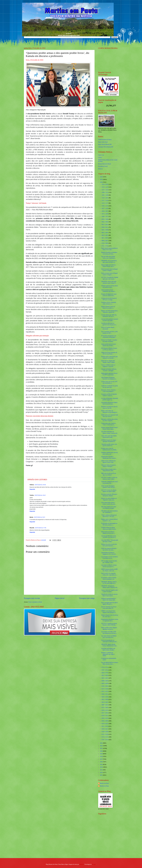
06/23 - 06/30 (105, 675)
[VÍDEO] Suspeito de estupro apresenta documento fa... (109, 441)
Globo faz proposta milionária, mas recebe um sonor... (109, 549)
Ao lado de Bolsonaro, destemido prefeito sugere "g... (110, 399)
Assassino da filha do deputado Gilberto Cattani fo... (109, 395)
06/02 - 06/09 (105, 683)
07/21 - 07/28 (105, 246)
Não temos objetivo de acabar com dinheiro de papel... (109, 508)
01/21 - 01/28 (105, 734)
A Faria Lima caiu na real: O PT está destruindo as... (109, 382)
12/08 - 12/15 (105, 192)
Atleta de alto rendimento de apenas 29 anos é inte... (108, 462)
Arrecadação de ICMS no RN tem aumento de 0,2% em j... (109, 633)
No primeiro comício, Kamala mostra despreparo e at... (109, 578)
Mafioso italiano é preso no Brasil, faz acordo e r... (108, 307)
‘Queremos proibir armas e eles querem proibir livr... (109, 445)
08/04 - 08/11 (105, 241)
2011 (101, 775)
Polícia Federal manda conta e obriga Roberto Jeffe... (109, 470)
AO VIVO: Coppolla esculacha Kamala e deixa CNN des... (109, 624)
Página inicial (60, 598)
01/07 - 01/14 (105, 740)
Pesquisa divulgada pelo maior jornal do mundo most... (109, 295)
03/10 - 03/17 (105, 716)
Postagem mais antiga (87, 598)
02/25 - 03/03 (105, 721)
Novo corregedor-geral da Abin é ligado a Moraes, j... (109, 603)
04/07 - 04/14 (105, 705)
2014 (101, 767)
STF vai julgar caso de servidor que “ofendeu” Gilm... (109, 562)
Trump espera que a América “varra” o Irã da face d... (108, 424)
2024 (101, 182)
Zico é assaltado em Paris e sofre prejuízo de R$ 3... (109, 332)
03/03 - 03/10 (105, 718)
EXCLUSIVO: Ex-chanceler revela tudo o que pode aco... (109, 574)
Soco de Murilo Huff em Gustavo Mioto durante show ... (110, 663)
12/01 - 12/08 (105, 195)
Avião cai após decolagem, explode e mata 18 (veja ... (109, 487)
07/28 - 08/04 (105, 243)
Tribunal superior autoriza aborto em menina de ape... (109, 287)
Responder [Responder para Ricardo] (32, 532)
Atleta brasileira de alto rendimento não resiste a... (108, 291)
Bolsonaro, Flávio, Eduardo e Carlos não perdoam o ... (109, 391)
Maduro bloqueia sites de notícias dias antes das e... (110, 616)
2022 (101, 746)
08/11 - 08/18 (105, 238)
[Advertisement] (109, 844)
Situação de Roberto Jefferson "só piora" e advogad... (109, 370)
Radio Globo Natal (103, 142)
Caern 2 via (101, 155)
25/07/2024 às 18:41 (40, 495)
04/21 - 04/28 (105, 700)
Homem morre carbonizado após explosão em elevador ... (109, 357)
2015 (101, 764)
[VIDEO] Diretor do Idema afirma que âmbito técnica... (109, 528)
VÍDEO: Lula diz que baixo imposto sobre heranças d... (109, 612)
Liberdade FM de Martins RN (106, 147)
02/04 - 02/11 (105, 729)
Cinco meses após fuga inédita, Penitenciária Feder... (109, 437)
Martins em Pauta (104, 783)
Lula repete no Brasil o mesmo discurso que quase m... (109, 566)
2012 (101, 773)
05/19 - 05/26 (105, 689)
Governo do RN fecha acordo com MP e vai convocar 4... (109, 537)
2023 (101, 743)
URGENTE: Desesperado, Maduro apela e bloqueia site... (110, 587)
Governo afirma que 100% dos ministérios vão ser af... (109, 316)
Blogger (94, 864)
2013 (101, 770)
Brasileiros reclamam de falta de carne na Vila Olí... (109, 407)
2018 (101, 756)
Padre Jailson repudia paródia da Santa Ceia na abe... (109, 249)
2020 (101, 751)
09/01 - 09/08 (105, 230)
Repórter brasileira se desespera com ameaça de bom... (109, 253)
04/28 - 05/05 (105, 697)
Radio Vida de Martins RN (105, 144)
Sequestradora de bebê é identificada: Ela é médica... (109, 457)
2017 (101, 759)
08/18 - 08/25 (105, 235)
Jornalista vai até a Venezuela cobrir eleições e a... (109, 303)
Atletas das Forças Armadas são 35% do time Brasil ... (109, 353)
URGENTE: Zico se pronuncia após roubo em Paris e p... (109, 261)
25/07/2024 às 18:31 (40, 517)
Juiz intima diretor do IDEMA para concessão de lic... (109, 637)
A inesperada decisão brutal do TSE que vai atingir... (109, 299)
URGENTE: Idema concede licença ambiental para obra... (109, 645)
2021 (101, 748)
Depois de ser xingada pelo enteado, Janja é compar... (108, 362)
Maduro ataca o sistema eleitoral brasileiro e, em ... (109, 520)
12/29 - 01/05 (105, 184)
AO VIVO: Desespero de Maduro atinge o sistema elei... (110, 432)
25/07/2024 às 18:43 (40, 485)
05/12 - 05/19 (105, 691)
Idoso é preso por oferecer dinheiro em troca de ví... (108, 533)
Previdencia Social (103, 166)
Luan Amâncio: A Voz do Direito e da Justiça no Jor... (109, 558)
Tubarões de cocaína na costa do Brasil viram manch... (109, 595)
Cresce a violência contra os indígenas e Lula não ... (108, 366)
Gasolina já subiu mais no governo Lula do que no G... (109, 324)
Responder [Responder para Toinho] (32, 511)
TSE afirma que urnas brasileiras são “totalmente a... (109, 512)
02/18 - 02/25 (105, 724)
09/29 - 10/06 (105, 219)
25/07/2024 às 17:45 (40, 528)
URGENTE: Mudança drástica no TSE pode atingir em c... (109, 583)
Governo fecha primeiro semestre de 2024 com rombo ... (110, 320)
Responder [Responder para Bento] (32, 522)
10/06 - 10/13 (105, 217)
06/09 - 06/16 (105, 681)
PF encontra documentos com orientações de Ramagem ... (109, 337)
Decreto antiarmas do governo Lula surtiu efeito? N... (109, 608)
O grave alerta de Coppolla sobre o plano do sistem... (109, 591)
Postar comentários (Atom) (35, 602)
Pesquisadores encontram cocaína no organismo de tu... (110, 620)
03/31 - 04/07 (105, 708)
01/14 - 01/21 (105, 737)
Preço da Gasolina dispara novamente (108, 328)
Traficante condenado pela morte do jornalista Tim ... (109, 482)
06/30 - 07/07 (105, 673)
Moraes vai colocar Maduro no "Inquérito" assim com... (109, 499)
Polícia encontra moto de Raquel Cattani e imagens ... (109, 270)
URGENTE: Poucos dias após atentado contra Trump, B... (109, 282)
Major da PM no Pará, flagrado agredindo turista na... (109, 628)
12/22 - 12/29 (105, 187)
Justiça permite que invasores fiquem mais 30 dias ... (109, 345)
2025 (101, 180)
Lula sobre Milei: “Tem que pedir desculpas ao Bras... (110, 541)
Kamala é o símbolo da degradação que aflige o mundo (108, 654)
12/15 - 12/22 (105, 190)
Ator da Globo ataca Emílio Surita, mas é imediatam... (108, 257)
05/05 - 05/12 (105, 694)
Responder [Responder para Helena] (32, 489)
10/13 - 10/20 (105, 214)
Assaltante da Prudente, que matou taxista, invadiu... (108, 649)
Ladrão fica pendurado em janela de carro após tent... (109, 387)
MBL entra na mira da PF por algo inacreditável (109, 474)
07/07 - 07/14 (105, 670)
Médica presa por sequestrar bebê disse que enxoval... (110, 416)
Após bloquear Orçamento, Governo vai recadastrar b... (109, 378)
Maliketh (82, 864)
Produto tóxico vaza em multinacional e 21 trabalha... (109, 449)
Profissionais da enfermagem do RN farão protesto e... (109, 524)
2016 (101, 762)
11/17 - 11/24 (105, 200)
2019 (101, 754)
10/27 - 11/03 (105, 208)
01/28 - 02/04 (105, 732)
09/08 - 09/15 (105, 227)
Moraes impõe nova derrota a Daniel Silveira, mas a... (109, 266)
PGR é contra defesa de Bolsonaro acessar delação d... (109, 412)
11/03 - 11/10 (105, 206)
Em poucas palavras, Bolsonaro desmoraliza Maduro (109, 495)
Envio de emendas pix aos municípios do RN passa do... (109, 641)
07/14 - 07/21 (105, 667)
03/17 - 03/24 (105, 713)
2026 (101, 177)
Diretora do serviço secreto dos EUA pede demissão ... (109, 545)
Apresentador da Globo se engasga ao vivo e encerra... (109, 553)
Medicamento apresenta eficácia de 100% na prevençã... (109, 374)
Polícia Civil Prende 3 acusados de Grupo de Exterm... (109, 341)
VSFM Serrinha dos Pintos (105, 140)
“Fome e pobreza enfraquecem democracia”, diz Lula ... (109, 516)
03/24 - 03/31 (105, 710)
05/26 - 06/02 (105, 686)
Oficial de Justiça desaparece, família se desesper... (109, 466)
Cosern (100, 157)
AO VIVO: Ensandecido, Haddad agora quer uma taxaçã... (110, 278)
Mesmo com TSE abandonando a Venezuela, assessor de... (110, 312)
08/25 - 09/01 (105, 233)
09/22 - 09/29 (105, 222)
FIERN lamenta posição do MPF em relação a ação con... (109, 570)
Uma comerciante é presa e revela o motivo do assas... (109, 503)
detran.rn (100, 169)
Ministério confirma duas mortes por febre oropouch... (109, 420)
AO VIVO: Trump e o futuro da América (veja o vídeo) (109, 478)
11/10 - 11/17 (105, 203)
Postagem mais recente (32, 598)
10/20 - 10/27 (105, 211)
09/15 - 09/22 (105, 225)
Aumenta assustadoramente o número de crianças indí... (109, 599)
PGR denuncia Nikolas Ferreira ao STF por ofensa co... (109, 349)
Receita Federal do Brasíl (105, 164)
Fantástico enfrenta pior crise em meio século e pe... (109, 453)
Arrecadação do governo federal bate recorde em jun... (109, 403)
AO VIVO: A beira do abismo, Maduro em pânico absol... (109, 491)
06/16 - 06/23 (105, 678)
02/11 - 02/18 (105, 726)
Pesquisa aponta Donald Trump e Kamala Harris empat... (109, 428)
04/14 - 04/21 (105, 702)
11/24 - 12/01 (105, 198)
